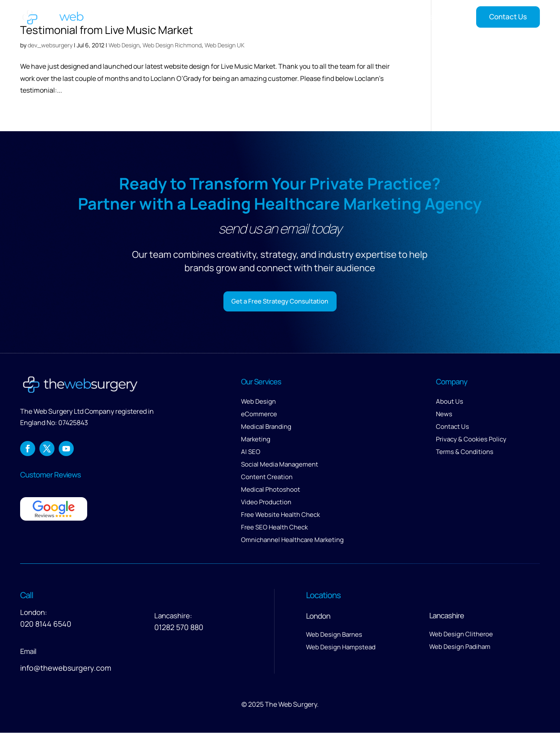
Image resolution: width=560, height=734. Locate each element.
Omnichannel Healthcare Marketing (292, 541)
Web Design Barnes (334, 636)
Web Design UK (224, 45)
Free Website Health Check (280, 516)
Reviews (400, 17)
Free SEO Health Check (274, 529)
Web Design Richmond (172, 45)
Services (279, 17)
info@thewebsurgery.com (66, 669)
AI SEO (251, 453)
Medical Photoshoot (271, 491)
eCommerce (259, 416)
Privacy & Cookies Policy (471, 441)
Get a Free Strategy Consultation (280, 302)
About (359, 17)
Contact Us (508, 17)
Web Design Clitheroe (461, 636)
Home (246, 17)
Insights (437, 17)
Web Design (124, 45)
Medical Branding (266, 428)
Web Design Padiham (460, 648)
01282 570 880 (179, 629)
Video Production (266, 504)
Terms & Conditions (465, 453)
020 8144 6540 (46, 625)
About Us (450, 403)
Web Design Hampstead (341, 649)
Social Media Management (280, 466)
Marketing (256, 441)
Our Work (325, 17)
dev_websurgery (50, 45)
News (444, 416)
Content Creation (267, 479)
